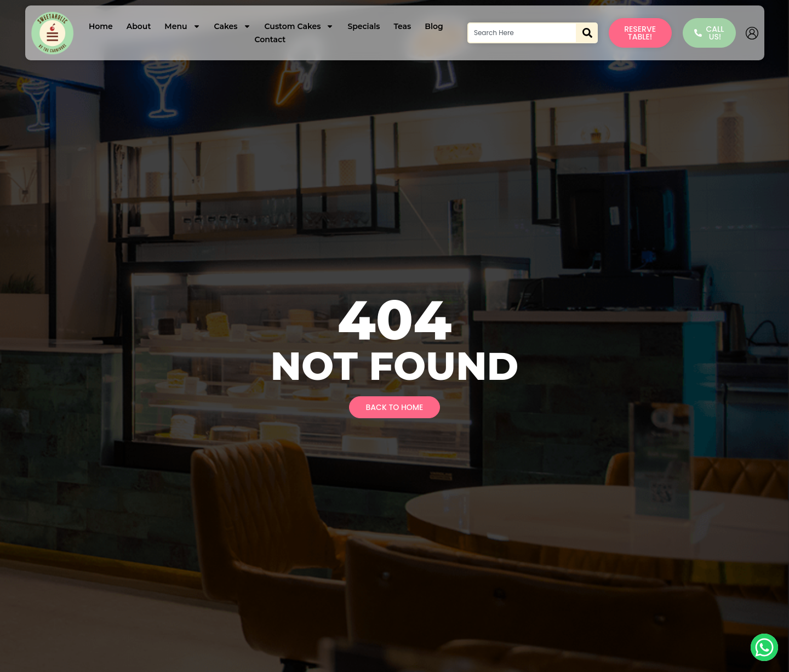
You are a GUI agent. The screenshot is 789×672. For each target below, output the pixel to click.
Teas (402, 26)
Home (101, 26)
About (139, 26)
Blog (434, 26)
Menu (182, 26)
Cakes (233, 26)
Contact (270, 39)
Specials (364, 26)
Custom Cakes (299, 26)
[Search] (587, 33)
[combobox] (522, 33)
